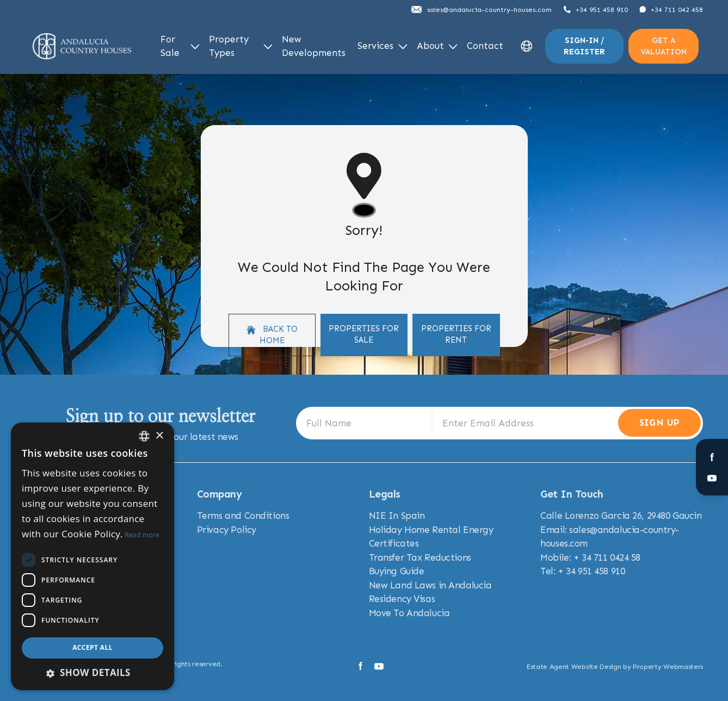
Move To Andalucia (409, 613)
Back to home (272, 335)
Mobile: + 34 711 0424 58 (590, 557)
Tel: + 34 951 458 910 (582, 571)
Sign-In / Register (584, 46)
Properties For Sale (364, 334)
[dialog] (92, 556)
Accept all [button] (92, 647)
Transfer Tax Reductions (420, 557)
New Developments (314, 46)
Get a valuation (664, 46)
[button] (92, 673)
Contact (485, 46)
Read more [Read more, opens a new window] (142, 535)
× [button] (159, 436)
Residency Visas (402, 599)
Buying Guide (397, 571)
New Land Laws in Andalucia (430, 585)
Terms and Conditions (243, 516)
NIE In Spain (397, 516)
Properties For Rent (456, 334)
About (437, 46)
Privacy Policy (227, 530)
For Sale (180, 46)
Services (382, 46)
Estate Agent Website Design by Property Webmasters (615, 666)
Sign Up (660, 423)
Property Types (241, 46)
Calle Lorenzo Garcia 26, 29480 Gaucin (621, 516)
